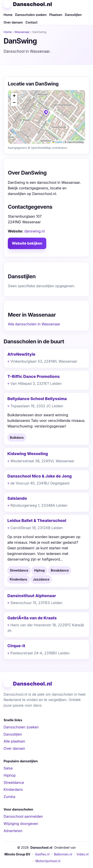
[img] (46, 117)
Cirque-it (16, 646)
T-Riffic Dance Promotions (34, 376)
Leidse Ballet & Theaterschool (37, 521)
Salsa (8, 768)
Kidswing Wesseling (28, 454)
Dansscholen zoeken (31, 15)
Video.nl (82, 854)
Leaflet (57, 142)
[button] (46, 113)
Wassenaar (22, 32)
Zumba (9, 797)
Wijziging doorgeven (21, 824)
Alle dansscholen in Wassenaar (34, 324)
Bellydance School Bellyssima (37, 399)
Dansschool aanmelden (23, 816)
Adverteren (13, 831)
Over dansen (13, 22)
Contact (32, 22)
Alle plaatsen (14, 741)
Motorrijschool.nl (48, 861)
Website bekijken (27, 243)
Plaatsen (56, 15)
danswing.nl (35, 231)
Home (8, 15)
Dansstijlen (73, 15)
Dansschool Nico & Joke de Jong (40, 476)
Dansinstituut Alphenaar (32, 596)
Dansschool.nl (32, 4)
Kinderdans (13, 789)
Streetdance (14, 783)
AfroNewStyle (21, 354)
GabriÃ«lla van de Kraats (32, 618)
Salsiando (17, 498)
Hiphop (10, 775)
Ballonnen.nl (63, 854)
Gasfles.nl (42, 854)
